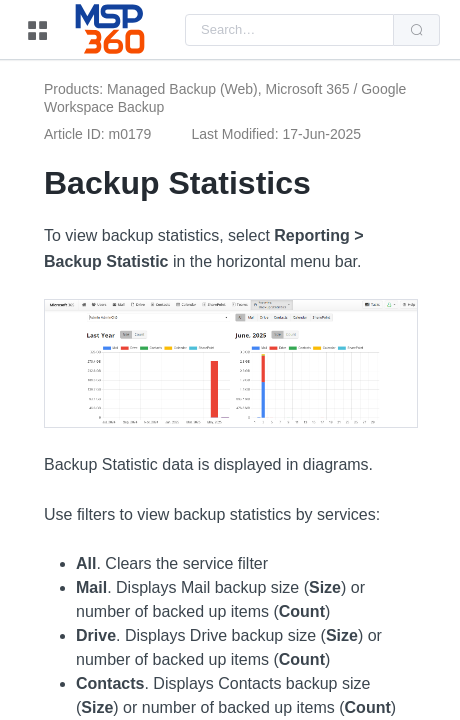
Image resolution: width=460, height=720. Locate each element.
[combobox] (289, 30)
